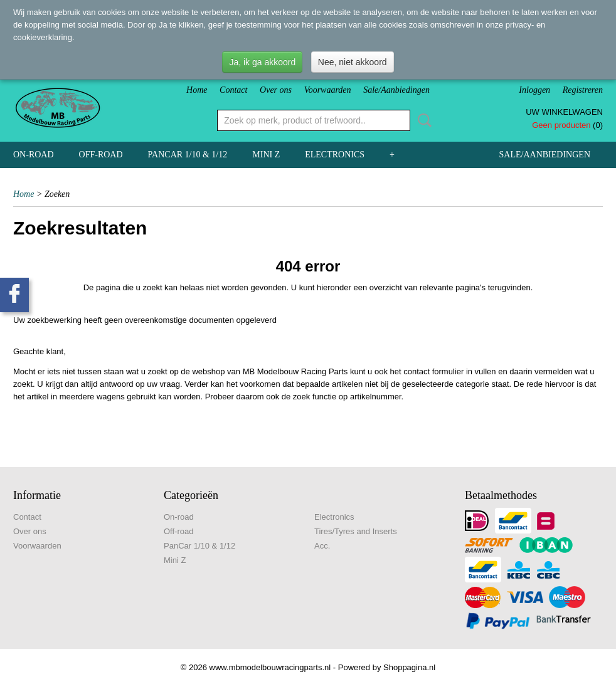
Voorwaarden (328, 90)
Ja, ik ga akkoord (262, 62)
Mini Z (266, 155)
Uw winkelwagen (564, 112)
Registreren (583, 90)
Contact (233, 90)
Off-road (101, 155)
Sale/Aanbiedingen (396, 90)
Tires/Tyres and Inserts (356, 531)
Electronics (335, 155)
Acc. (322, 546)
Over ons (276, 90)
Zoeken (422, 120)
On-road (34, 155)
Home (197, 90)
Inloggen (534, 90)
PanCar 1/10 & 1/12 (188, 155)
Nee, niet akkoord (353, 62)
